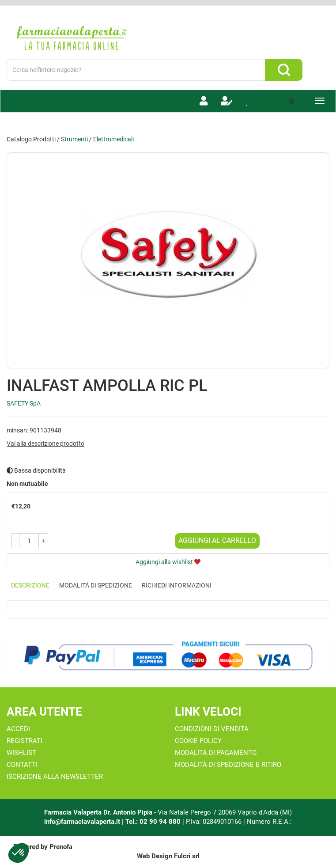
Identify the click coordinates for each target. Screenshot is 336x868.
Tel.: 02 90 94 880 (154, 822)
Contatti (22, 765)
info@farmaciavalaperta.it (82, 822)
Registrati (25, 741)
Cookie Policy (198, 741)
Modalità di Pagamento (216, 753)
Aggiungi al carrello (217, 540)
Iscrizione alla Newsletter (55, 777)
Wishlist (21, 753)
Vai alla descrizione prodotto (45, 443)
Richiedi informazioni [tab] (177, 585)
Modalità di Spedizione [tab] (96, 585)
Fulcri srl (187, 856)
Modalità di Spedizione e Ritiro (228, 765)
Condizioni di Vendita (212, 729)
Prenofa (61, 847)
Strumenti (74, 139)
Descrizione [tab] (30, 585)
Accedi (18, 729)
